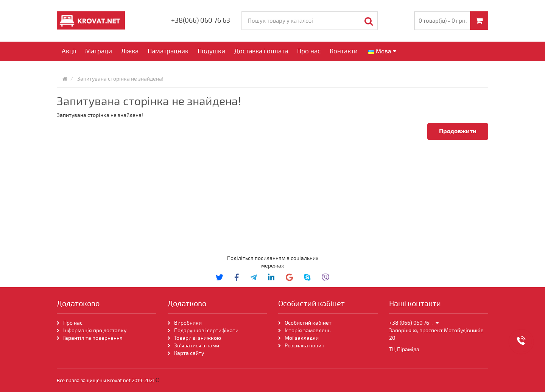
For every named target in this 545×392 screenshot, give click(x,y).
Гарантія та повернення (93, 338)
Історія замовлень (308, 331)
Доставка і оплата (261, 51)
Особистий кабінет (308, 323)
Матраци (99, 51)
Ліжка (130, 51)
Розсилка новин (304, 346)
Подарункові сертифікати (206, 331)
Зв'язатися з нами (197, 346)
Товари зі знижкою (198, 338)
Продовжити (458, 131)
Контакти (344, 51)
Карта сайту (189, 353)
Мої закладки (302, 338)
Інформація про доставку (95, 331)
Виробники (188, 323)
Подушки (211, 51)
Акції (69, 51)
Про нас (309, 51)
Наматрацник (168, 51)
